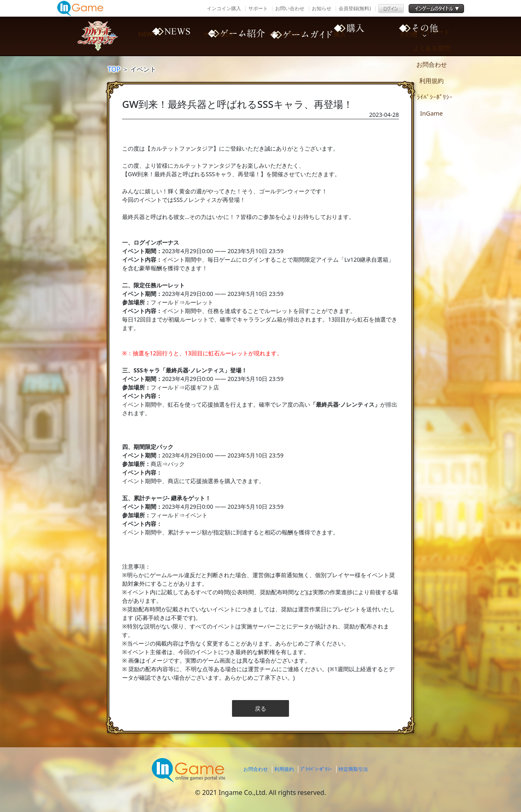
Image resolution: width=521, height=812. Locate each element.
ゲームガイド (301, 36)
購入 (370, 36)
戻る (260, 708)
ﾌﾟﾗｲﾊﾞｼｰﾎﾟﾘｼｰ (316, 769)
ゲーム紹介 (232, 36)
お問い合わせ (290, 8)
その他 (440, 36)
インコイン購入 (224, 8)
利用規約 (284, 769)
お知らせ (322, 8)
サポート (258, 8)
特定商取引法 (353, 769)
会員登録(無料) (355, 8)
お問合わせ (256, 769)
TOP (114, 69)
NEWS (163, 36)
